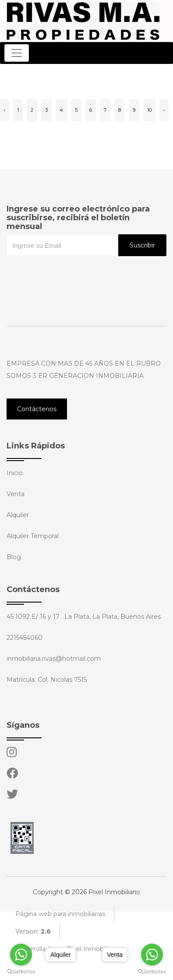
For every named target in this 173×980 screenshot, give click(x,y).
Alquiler (18, 515)
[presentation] (73, 274)
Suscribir (142, 245)
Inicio (15, 473)
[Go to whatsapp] (152, 955)
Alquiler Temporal (33, 536)
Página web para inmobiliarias (60, 914)
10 (149, 110)
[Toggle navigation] (17, 53)
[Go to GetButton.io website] (152, 971)
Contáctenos (37, 409)
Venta (16, 494)
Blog (14, 557)
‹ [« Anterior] (5, 110)
